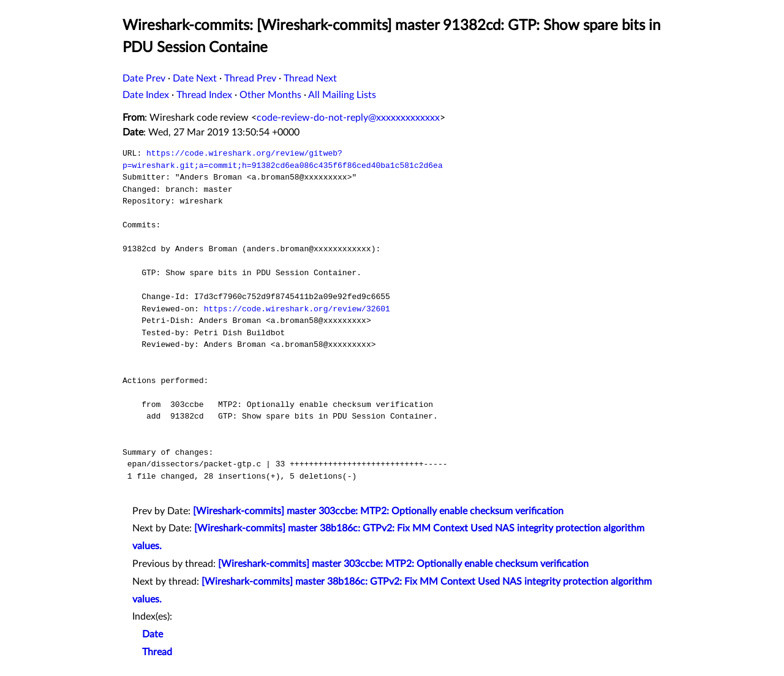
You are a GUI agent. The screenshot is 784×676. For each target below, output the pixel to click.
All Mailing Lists (342, 95)
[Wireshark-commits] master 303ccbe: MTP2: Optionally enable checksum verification (378, 511)
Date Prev (144, 78)
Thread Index (204, 95)
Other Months (270, 95)
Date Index (146, 95)
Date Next (195, 78)
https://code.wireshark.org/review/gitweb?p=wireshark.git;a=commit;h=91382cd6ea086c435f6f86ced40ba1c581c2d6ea (283, 159)
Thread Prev (250, 78)
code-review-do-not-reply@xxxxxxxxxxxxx (348, 118)
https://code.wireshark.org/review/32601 (297, 309)
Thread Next (310, 78)
